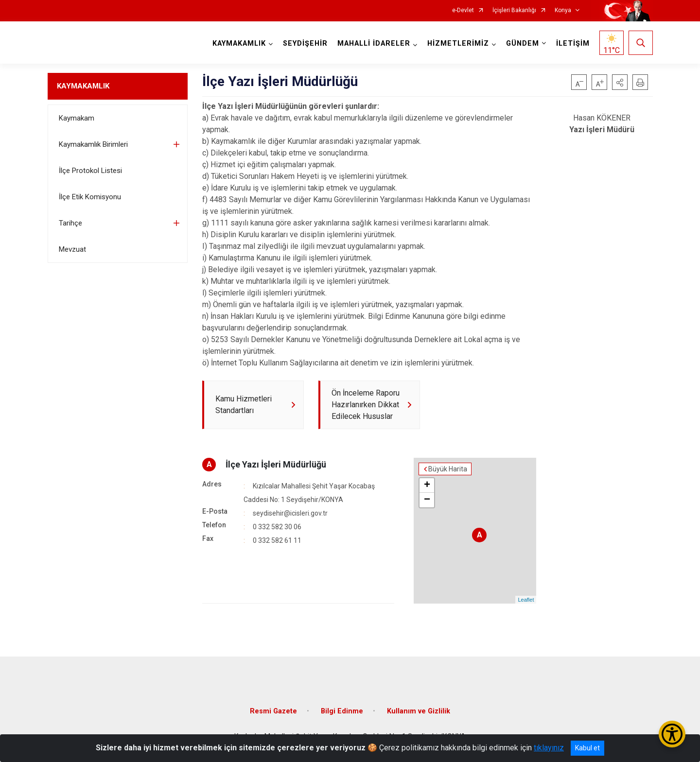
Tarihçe (70, 223)
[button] (620, 82)
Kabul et (587, 748)
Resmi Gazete (273, 711)
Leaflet (526, 600)
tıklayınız (549, 748)
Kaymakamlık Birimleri (93, 144)
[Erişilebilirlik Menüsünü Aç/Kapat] (672, 734)
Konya (563, 10)
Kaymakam (77, 118)
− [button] (427, 500)
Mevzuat (72, 249)
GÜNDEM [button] (523, 43)
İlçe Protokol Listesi (90, 171)
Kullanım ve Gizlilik (419, 711)
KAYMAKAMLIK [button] (239, 43)
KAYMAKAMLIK (83, 86)
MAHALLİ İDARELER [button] (374, 43)
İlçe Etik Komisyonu (90, 197)
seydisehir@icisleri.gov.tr (290, 513)
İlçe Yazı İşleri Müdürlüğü (276, 464)
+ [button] (427, 485)
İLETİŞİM (573, 43)
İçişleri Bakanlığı (514, 10)
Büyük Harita (448, 469)
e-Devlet (463, 10)
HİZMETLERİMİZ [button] (458, 43)
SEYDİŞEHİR (305, 43)
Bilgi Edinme (342, 711)
